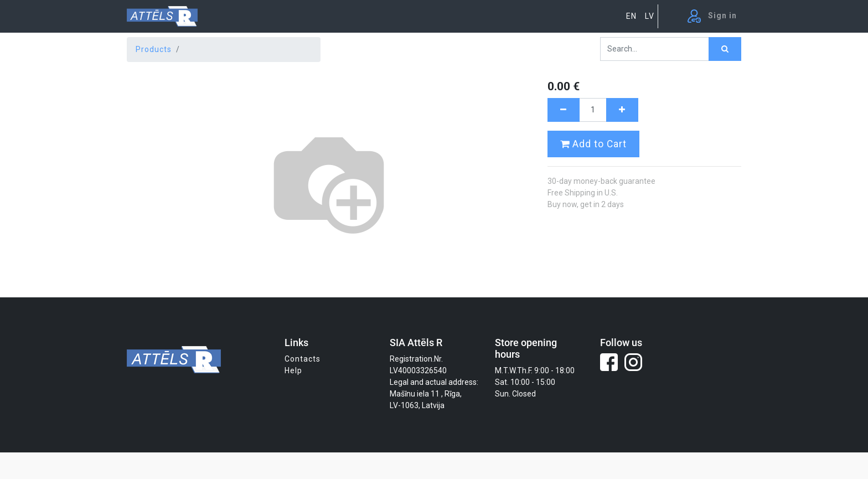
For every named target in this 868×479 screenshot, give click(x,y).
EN (631, 16)
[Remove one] (564, 110)
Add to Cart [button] (593, 144)
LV (650, 16)
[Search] (725, 49)
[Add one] (622, 110)
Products (154, 49)
